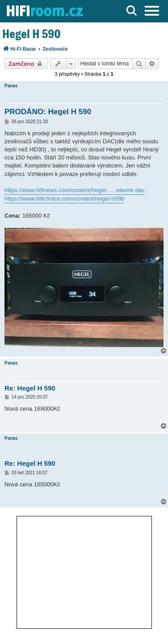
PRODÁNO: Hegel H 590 (48, 112)
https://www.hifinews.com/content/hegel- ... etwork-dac (75, 190)
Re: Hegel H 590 (30, 388)
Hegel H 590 (31, 34)
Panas (11, 86)
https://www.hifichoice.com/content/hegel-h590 (64, 199)
